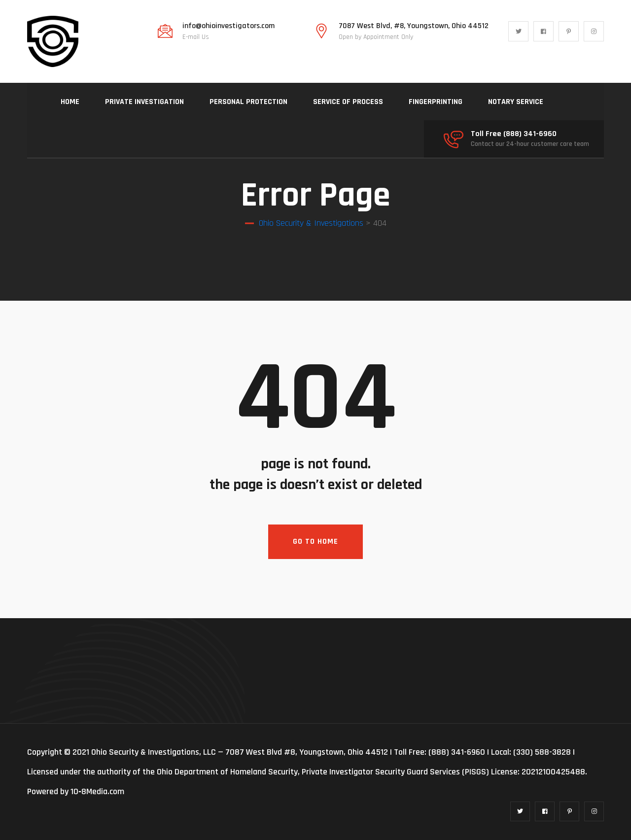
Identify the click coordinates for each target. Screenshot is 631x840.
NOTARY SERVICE (516, 102)
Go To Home (315, 542)
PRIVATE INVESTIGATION (144, 102)
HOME (70, 102)
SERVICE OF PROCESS (348, 102)
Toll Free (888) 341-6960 (514, 134)
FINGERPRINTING (436, 102)
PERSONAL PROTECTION (248, 102)
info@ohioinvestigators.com (228, 26)
